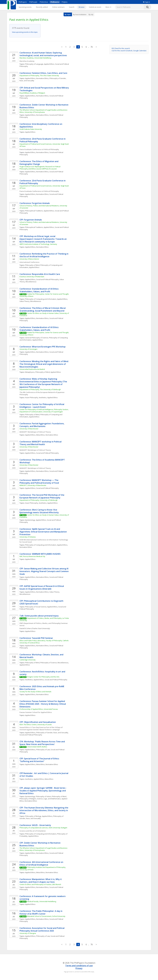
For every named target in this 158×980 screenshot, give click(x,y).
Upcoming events (25, 7)
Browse (82, 7)
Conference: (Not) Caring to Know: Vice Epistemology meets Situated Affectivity (39, 511)
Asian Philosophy (32, 397)
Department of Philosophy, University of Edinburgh (39, 500)
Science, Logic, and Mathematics (49, 799)
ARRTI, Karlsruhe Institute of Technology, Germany (38, 244)
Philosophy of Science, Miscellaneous (54, 663)
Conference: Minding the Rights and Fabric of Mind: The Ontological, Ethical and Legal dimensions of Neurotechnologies (44, 364)
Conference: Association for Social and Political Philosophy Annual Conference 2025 (42, 929)
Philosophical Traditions (34, 211)
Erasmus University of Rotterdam (32, 277)
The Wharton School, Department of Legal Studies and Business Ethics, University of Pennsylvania (44, 111)
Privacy (79, 968)
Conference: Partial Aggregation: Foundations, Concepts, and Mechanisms (42, 425)
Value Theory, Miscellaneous (30, 301)
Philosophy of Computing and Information (41, 299)
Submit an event (95, 7)
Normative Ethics (42, 78)
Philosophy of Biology (33, 816)
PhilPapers (23, 2)
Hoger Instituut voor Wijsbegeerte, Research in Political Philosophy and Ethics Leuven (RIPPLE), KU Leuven (40, 168)
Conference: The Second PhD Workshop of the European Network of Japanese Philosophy (42, 496)
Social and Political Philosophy (47, 279)
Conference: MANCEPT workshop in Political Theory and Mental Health (41, 443)
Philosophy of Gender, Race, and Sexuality (52, 733)
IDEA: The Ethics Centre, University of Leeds (36, 725)
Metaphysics (30, 372)
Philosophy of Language (34, 64)
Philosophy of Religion (28, 799)
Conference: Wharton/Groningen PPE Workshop (43, 347)
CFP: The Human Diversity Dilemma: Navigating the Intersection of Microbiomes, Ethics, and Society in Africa (44, 810)
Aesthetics (43, 397)
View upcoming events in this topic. (25, 32)
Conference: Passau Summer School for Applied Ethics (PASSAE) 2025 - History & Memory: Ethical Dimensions (43, 704)
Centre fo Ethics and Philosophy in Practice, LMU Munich (40, 884)
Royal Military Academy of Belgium (32, 93)
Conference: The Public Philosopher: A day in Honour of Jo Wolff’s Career (41, 912)
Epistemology (30, 520)
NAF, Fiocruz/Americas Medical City (32, 556)
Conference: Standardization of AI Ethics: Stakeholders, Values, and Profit (39, 290)
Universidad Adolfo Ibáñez (37, 747)
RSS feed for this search (121, 48)
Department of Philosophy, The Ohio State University (39, 75)
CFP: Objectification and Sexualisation (38, 722)
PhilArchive (44, 2)
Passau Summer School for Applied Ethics (36, 712)
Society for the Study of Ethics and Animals (35, 692)
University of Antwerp (28, 537)
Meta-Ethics (40, 435)
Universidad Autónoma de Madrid (32, 369)
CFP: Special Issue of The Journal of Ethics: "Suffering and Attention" (40, 760)
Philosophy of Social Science (36, 607)
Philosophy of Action (43, 796)
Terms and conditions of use (79, 966)
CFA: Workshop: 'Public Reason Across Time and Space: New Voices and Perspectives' (42, 743)
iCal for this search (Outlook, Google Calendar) (129, 51)
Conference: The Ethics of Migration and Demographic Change (39, 163)
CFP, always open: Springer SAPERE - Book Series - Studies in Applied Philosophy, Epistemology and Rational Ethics (43, 791)
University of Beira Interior (29, 259)
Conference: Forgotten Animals (35, 203)
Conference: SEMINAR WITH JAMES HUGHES (40, 554)
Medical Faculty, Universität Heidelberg (42, 901)
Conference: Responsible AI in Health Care (40, 274)
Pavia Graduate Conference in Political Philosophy (39, 149)
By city (91, 14)
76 (92, 47)
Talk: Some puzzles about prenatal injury (39, 616)
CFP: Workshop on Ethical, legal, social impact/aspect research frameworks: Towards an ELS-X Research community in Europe (43, 239)
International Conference (29, 262)
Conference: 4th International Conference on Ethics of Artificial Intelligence (42, 863)
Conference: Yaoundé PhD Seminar (36, 638)
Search (72, 7)
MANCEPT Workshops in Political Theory (35, 432)
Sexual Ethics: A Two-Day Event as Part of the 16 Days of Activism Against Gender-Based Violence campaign (41, 728)
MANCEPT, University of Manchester (33, 485)
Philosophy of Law (43, 750)
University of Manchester (29, 429)
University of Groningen (28, 349)
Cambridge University (28, 660)
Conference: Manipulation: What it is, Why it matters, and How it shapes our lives (41, 881)
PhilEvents (55, 2)
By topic (68, 14)
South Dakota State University (31, 129)
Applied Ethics (49, 64)
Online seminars (58, 7)
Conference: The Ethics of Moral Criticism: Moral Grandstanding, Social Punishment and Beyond (43, 309)
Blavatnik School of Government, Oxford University (46, 916)
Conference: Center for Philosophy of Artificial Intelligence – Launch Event (42, 406)
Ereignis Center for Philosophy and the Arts (43, 677)
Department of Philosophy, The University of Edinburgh (40, 389)
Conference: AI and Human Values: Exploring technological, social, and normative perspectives (43, 54)
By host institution (80, 14)
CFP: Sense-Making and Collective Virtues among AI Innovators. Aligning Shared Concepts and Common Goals (44, 571)
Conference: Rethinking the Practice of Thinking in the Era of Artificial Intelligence (44, 255)
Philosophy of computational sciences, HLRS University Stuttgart (43, 828)
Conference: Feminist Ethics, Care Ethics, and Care (43, 73)
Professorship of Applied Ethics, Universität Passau (39, 709)
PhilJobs (65, 2)
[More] (108, 7)
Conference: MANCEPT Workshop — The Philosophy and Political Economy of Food (39, 481)
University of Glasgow (28, 933)
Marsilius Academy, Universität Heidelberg (35, 58)
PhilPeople (33, 2)
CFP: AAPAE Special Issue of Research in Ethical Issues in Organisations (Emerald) (42, 587)
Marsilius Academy (27, 61)
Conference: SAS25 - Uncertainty (35, 825)
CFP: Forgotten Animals (31, 220)
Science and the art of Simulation (33, 831)
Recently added (42, 7)
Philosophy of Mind (32, 265)
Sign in (147, 2)
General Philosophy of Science (37, 338)
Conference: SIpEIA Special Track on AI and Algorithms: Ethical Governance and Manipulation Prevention (43, 532)
